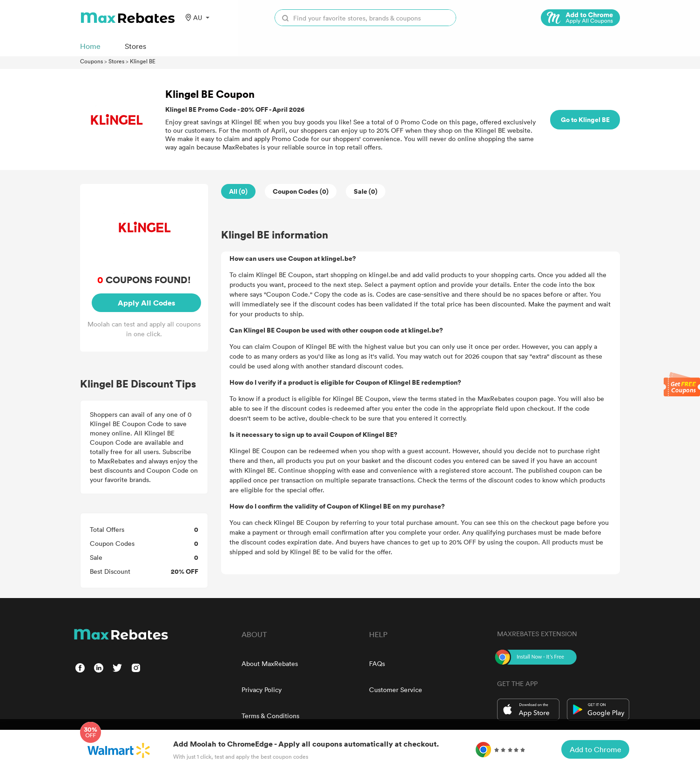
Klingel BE (143, 61)
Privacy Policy (262, 690)
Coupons (91, 61)
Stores (116, 61)
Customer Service (396, 690)
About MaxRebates (270, 663)
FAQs (377, 663)
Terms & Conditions (270, 716)
